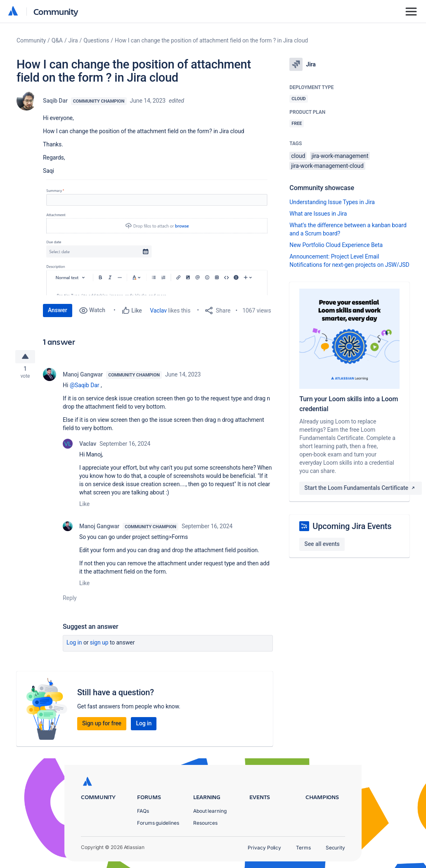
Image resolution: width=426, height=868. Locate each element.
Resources (205, 823)
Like (84, 506)
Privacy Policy (264, 848)
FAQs (143, 811)
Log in (74, 645)
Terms (303, 848)
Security (335, 848)
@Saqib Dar (85, 387)
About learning (210, 811)
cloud (298, 156)
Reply (70, 600)
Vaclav (158, 311)
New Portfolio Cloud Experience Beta (336, 245)
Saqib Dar (55, 101)
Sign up (99, 645)
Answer (58, 310)
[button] (158, 235)
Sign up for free (102, 725)
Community (56, 11)
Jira (73, 40)
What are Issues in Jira (318, 214)
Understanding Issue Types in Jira (332, 202)
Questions (96, 40)
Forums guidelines (158, 823)
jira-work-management (340, 156)
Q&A (57, 40)
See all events (322, 544)
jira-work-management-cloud (327, 166)
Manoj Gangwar (83, 376)
